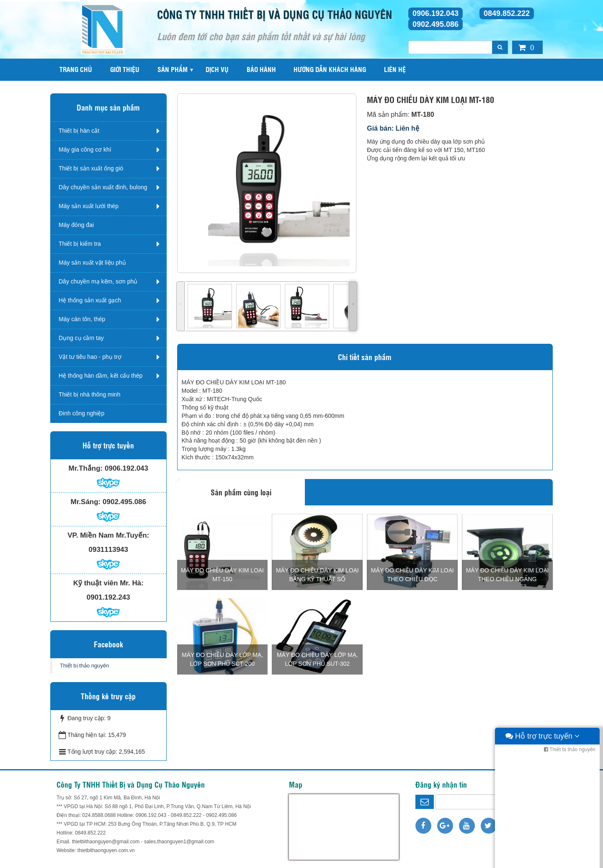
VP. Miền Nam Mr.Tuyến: (108, 535)
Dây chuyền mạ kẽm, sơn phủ (98, 281)
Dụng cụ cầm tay (81, 338)
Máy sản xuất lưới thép (89, 206)
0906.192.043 (435, 13)
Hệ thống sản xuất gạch (90, 300)
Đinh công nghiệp (81, 413)
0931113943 (108, 550)
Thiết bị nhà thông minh (89, 394)
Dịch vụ (217, 69)
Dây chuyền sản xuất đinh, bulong (103, 187)
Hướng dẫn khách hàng (330, 69)
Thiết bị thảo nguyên (84, 666)
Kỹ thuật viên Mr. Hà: (108, 583)
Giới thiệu (125, 69)
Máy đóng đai (76, 225)
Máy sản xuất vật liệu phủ (92, 263)
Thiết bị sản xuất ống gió (91, 168)
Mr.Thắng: (86, 468)
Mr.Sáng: (85, 502)
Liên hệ (395, 69)
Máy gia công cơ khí (85, 149)
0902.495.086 (435, 24)
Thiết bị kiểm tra (80, 244)
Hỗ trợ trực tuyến (542, 860)
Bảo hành (261, 69)
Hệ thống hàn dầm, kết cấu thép (100, 376)
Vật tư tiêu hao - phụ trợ (90, 357)
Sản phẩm (173, 69)
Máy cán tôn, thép (82, 319)
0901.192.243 (108, 597)
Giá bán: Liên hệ (393, 128)
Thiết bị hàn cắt (79, 131)
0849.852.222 (507, 13)
